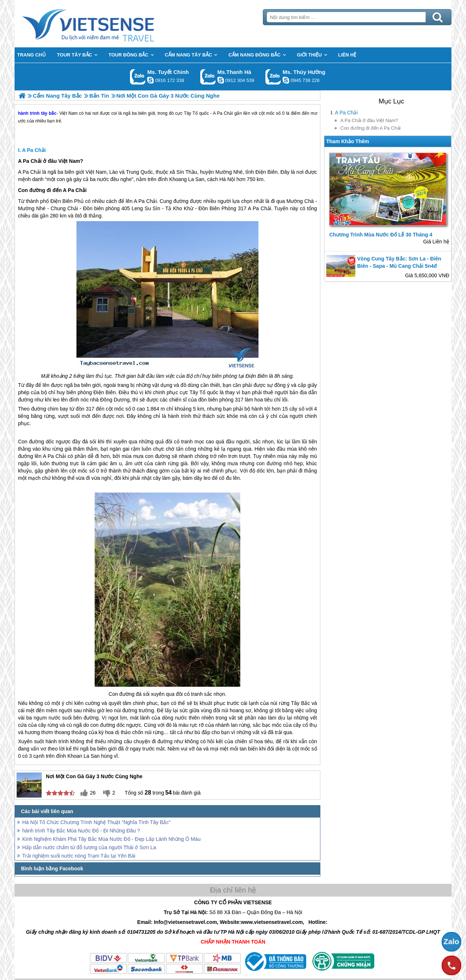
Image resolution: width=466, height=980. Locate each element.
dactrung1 (286, 80)
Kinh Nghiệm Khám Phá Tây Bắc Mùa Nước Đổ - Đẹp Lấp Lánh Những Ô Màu (111, 839)
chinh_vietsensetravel (150, 80)
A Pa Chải (346, 113)
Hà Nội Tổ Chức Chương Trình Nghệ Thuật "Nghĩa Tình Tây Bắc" (96, 822)
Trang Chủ (106, 24)
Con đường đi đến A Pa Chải (370, 128)
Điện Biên (267, 172)
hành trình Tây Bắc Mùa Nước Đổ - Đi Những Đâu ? (81, 831)
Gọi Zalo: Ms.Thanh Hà (208, 77)
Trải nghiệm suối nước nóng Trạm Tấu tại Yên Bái (79, 856)
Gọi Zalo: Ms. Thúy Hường (273, 77)
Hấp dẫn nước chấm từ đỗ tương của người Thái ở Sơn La (89, 847)
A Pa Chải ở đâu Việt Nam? (369, 120)
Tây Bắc (300, 703)
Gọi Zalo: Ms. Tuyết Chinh (138, 77)
